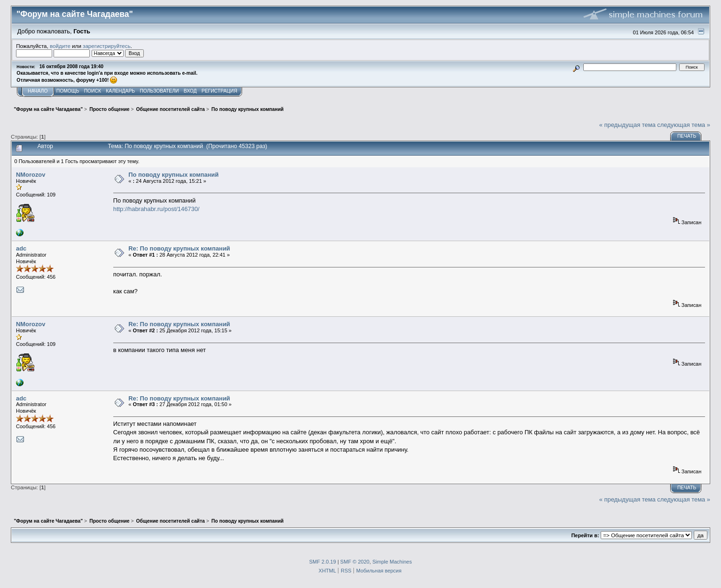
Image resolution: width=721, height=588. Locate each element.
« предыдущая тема (627, 125)
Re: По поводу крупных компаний (179, 248)
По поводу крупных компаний (173, 175)
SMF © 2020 (355, 562)
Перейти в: (585, 535)
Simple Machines (392, 562)
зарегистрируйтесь (107, 46)
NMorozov (31, 175)
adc (21, 248)
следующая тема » (684, 125)
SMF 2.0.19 (323, 562)
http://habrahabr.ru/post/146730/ (157, 209)
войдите (60, 46)
